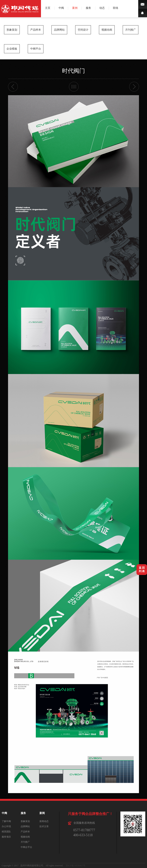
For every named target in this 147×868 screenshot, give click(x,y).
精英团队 (6, 832)
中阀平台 (36, 49)
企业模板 (12, 49)
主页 (48, 8)
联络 (116, 8)
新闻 (42, 813)
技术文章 (44, 826)
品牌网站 (59, 30)
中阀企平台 (26, 847)
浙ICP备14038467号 (76, 866)
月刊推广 (131, 30)
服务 (88, 8)
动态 (102, 8)
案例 (75, 8)
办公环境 (6, 826)
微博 (143, 4)
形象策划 (12, 30)
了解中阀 (6, 821)
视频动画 (107, 30)
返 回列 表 (142, 570)
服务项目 (6, 837)
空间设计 (83, 30)
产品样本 (36, 30)
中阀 (61, 8)
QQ (143, 13)
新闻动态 (44, 821)
